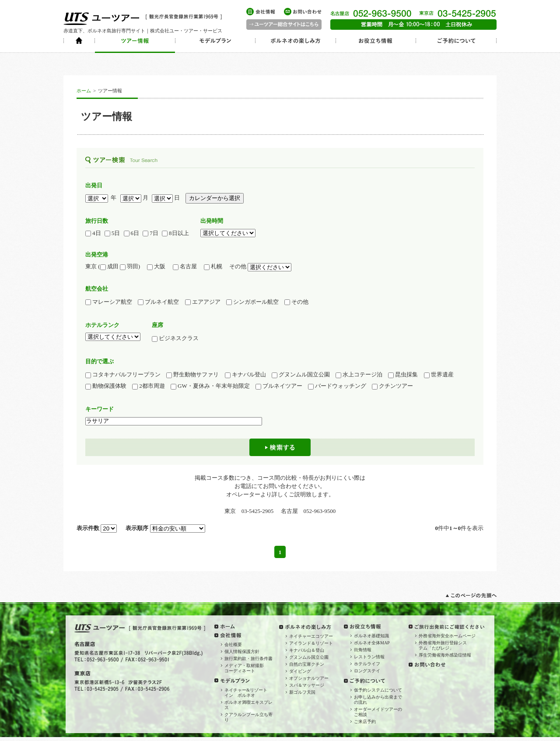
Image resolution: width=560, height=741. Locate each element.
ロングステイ (367, 671)
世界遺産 (439, 375)
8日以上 (175, 233)
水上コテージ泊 (359, 375)
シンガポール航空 (252, 302)
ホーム (84, 91)
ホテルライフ (367, 664)
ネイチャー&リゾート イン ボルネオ (248, 693)
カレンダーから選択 (215, 198)
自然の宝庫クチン (307, 664)
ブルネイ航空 (158, 302)
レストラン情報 (369, 657)
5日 (112, 233)
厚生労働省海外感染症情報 (445, 655)
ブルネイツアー (279, 386)
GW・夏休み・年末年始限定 (210, 386)
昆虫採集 (403, 375)
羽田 (129, 267)
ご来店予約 (365, 722)
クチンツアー (392, 386)
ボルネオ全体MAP (372, 643)
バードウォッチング (337, 386)
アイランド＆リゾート (311, 643)
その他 (296, 302)
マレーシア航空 (109, 302)
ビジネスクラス (178, 338)
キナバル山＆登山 (307, 650)
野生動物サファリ (192, 375)
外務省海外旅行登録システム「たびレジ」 (443, 645)
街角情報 (363, 650)
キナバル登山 (245, 375)
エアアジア (203, 302)
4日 (93, 233)
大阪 (156, 267)
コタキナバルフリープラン (123, 375)
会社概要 (233, 644)
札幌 (216, 267)
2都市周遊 (149, 386)
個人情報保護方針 (242, 651)
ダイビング (300, 671)
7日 (150, 233)
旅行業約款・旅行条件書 (248, 658)
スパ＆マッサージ (307, 685)
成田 (109, 267)
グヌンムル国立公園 (301, 375)
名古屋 (188, 267)
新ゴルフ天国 (302, 692)
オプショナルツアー (309, 678)
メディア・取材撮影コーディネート (244, 668)
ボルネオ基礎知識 (371, 636)
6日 (132, 233)
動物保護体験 (106, 386)
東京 (91, 266)
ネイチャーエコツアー (311, 636)
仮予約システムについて (378, 690)
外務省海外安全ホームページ (447, 636)
